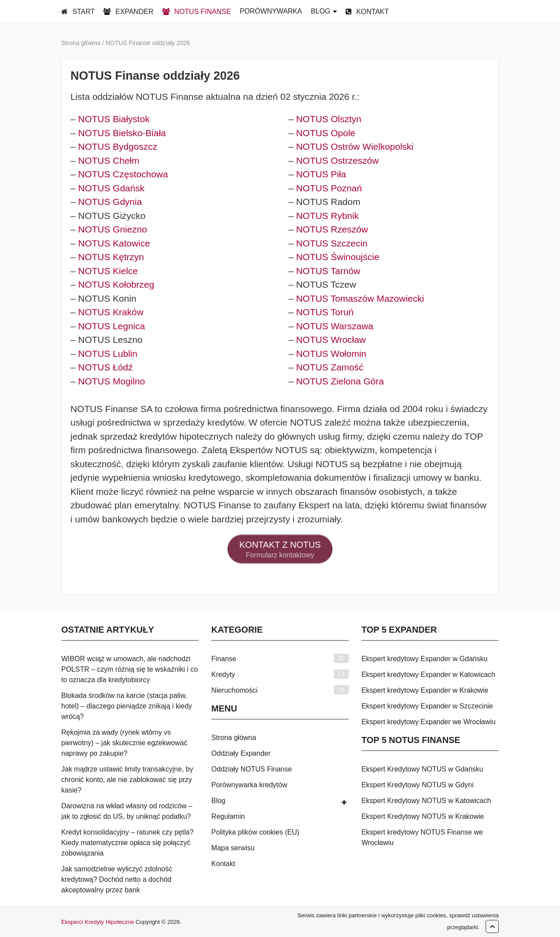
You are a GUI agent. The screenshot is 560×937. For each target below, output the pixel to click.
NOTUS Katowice (114, 243)
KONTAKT (367, 12)
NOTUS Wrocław (331, 340)
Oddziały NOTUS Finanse (252, 769)
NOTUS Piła (321, 174)
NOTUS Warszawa (335, 326)
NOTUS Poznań (329, 188)
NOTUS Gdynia (110, 202)
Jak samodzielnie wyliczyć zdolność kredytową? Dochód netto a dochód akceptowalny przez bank (117, 879)
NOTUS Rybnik (328, 216)
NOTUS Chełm (109, 160)
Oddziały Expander (241, 753)
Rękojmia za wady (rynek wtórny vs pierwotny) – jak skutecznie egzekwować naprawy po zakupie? (124, 743)
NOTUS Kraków (111, 312)
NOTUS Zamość (330, 367)
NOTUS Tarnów (328, 271)
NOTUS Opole (326, 133)
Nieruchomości (234, 690)
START (78, 12)
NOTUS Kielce (108, 271)
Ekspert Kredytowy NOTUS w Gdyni (417, 785)
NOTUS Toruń (325, 312)
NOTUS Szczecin (332, 243)
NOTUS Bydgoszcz (118, 146)
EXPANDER (128, 12)
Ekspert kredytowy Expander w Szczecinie (427, 706)
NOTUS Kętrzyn (111, 257)
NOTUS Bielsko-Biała (122, 133)
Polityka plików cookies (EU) (255, 832)
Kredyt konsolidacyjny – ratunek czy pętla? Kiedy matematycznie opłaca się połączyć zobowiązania (127, 843)
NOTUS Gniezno (113, 229)
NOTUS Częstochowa (123, 174)
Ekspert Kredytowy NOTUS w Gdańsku (422, 769)
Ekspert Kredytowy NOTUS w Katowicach (426, 801)
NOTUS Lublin (108, 354)
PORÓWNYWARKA (271, 11)
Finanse (224, 659)
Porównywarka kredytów (249, 785)
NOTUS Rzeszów (332, 229)
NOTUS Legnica (112, 326)
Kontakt (223, 864)
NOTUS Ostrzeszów (338, 160)
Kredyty (223, 675)
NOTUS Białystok (114, 119)
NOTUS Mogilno (112, 381)
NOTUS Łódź (106, 367)
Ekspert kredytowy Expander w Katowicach (428, 675)
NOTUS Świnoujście (338, 257)
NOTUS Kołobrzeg (116, 284)
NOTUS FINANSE (197, 12)
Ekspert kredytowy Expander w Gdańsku (424, 659)
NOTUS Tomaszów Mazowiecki (360, 298)
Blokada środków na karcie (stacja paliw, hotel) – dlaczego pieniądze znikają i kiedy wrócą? (127, 706)
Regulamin (228, 816)
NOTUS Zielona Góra (340, 381)
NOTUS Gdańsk (112, 188)
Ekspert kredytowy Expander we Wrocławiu (429, 722)
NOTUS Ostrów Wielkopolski (355, 146)
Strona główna (234, 738)
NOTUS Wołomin (331, 354)
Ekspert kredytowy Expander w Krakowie (425, 690)
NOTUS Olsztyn (329, 119)
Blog (218, 801)
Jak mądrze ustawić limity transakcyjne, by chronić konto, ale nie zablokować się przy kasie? (127, 780)
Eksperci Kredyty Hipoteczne (98, 922)
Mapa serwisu (233, 848)
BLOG (320, 11)
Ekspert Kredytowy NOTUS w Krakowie (423, 816)
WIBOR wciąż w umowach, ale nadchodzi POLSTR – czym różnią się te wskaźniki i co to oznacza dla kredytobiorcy (129, 669)
